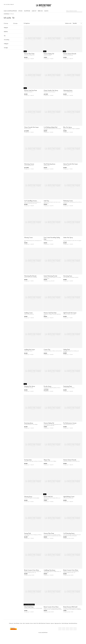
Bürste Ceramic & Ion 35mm (71, 570)
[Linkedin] (60, 629)
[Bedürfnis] (13, 32)
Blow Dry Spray (68, 127)
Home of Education (17, 623)
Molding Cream (28, 313)
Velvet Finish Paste (29, 607)
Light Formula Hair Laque (70, 313)
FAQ (37, 623)
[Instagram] (71, 629)
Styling (20, 11)
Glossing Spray (28, 497)
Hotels (24, 623)
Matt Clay (46, 201)
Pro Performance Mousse (70, 423)
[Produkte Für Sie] (14, 23)
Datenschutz (48, 623)
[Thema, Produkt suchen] (74, 11)
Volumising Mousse (29, 164)
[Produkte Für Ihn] (4, 23)
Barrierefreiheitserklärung (73, 623)
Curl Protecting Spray (69, 533)
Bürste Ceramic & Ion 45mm (32, 570)
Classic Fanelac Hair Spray (51, 90)
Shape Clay (47, 460)
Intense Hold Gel (48, 497)
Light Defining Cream (69, 497)
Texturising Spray (29, 423)
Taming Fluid (27, 533)
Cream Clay (47, 349)
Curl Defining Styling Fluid (50, 127)
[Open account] (78, 5)
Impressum (52, 623)
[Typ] (13, 36)
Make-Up (34, 11)
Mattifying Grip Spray (49, 570)
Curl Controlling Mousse (30, 201)
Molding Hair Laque (29, 349)
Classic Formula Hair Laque (31, 127)
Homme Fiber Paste (29, 54)
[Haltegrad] (13, 44)
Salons (46, 11)
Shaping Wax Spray (30, 386)
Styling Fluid (67, 349)
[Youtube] (67, 629)
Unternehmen (28, 623)
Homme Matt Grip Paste (31, 90)
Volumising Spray (68, 90)
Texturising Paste (68, 386)
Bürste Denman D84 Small (70, 607)
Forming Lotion (28, 460)
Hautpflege (27, 11)
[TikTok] (75, 629)
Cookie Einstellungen (65, 623)
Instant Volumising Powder (50, 276)
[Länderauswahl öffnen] (75, 5)
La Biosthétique (6, 14)
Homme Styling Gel (49, 54)
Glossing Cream (28, 237)
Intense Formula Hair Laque (71, 164)
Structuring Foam (68, 276)
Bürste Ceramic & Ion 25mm (51, 607)
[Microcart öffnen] (81, 5)
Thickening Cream (68, 201)
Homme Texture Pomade (70, 54)
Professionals (11, 623)
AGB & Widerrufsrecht (42, 623)
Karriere (32, 623)
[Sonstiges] (13, 48)
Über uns (40, 11)
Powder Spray (48, 386)
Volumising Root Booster (30, 276)
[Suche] (81, 11)
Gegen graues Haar (58, 623)
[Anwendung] (13, 40)
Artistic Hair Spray (68, 237)
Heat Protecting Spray (49, 164)
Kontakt (35, 623)
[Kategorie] (13, 28)
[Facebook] (64, 629)
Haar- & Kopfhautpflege (10, 11)
